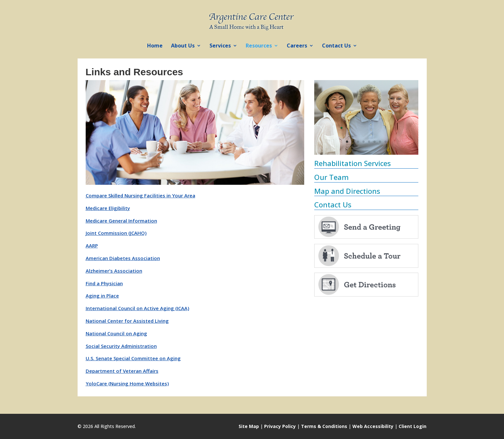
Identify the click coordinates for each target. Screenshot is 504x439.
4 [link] (364, 142)
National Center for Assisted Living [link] (127, 321)
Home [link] (155, 46)
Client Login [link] (413, 426)
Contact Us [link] (336, 46)
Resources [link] (259, 46)
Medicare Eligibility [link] (108, 208)
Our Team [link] (332, 177)
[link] (253, 21)
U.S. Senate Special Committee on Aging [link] (133, 358)
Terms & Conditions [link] (324, 426)
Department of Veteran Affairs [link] (122, 371)
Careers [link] (297, 46)
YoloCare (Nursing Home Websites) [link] (127, 383)
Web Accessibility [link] (373, 426)
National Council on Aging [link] (116, 333)
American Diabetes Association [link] (123, 258)
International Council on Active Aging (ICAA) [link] (137, 308)
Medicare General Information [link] (121, 221)
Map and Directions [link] (347, 191)
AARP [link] (92, 246)
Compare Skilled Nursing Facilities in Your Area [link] (140, 195)
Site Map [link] (249, 426)
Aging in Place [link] (102, 296)
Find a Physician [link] (104, 283)
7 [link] (380, 142)
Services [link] (220, 46)
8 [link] (386, 142)
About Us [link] (183, 46)
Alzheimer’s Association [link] (114, 271)
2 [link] (353, 142)
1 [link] (347, 142)
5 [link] (369, 142)
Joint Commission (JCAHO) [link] (116, 233)
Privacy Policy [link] (280, 426)
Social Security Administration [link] (121, 346)
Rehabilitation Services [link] (353, 163)
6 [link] (375, 142)
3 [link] (358, 142)
